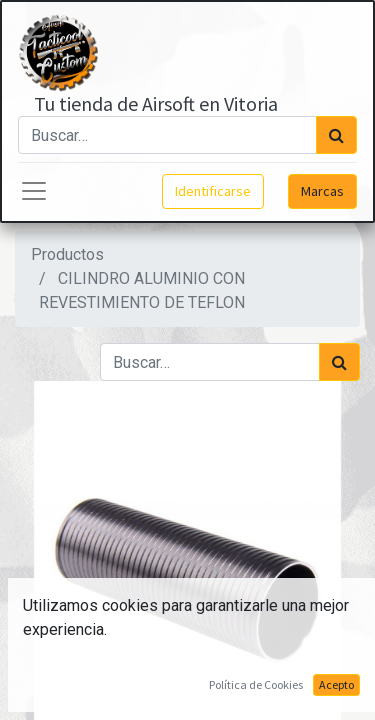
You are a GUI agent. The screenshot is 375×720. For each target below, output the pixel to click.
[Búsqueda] (336, 135)
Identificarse (213, 191)
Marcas (322, 191)
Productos (67, 254)
